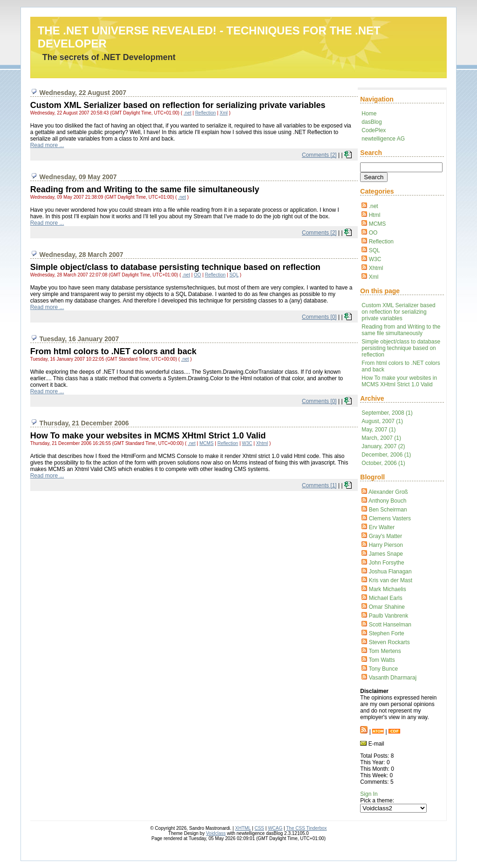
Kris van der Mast (391, 580)
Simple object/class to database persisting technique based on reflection (401, 348)
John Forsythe (387, 563)
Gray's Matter (386, 536)
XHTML (243, 828)
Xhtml (376, 268)
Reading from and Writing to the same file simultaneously (401, 330)
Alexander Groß (388, 492)
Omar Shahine (387, 607)
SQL (375, 250)
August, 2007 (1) (382, 421)
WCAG (275, 828)
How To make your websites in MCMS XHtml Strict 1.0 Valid (399, 381)
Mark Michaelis (388, 589)
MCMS (378, 224)
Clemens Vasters (390, 518)
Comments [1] (319, 485)
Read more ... (47, 145)
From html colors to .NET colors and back (113, 351)
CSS (259, 828)
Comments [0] (319, 317)
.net (374, 206)
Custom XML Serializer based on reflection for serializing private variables (398, 312)
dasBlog (371, 122)
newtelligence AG (383, 139)
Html (375, 215)
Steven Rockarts (389, 642)
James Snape (386, 554)
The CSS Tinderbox (306, 828)
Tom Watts (382, 660)
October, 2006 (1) (383, 463)
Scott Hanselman (390, 625)
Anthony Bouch (387, 501)
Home (369, 114)
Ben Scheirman (388, 510)
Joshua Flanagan (390, 572)
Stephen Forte (387, 633)
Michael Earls (386, 598)
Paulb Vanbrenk (389, 616)
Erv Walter (382, 527)
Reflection (381, 242)
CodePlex (374, 130)
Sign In (369, 794)
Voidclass (216, 833)
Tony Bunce (383, 669)
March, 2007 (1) (381, 438)
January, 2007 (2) (383, 446)
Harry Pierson (386, 545)
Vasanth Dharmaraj (393, 678)
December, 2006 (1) (386, 455)
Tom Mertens (385, 651)
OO (373, 233)
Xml (374, 277)
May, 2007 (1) (378, 430)
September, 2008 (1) (387, 413)
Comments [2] (319, 155)
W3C (375, 259)
